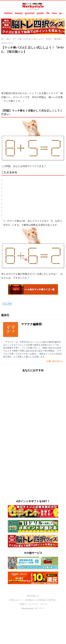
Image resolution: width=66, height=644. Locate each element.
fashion (8, 13)
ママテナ (35, 604)
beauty (19, 13)
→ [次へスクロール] (64, 13)
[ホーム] (3, 39)
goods (40, 13)
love (54, 13)
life (48, 13)
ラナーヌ (44, 604)
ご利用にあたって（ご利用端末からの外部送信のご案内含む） (33, 600)
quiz (62, 13)
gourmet (30, 13)
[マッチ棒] (7, 304)
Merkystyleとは (33, 596)
